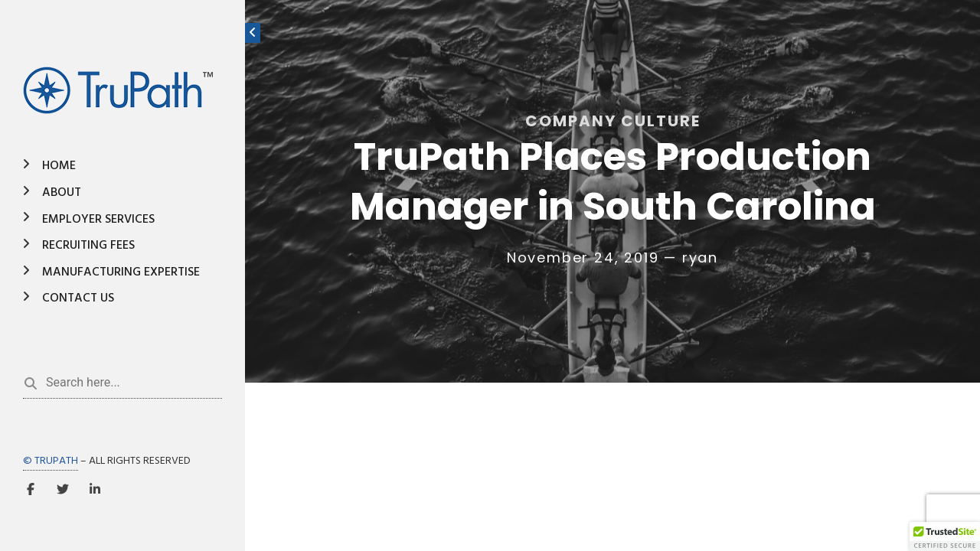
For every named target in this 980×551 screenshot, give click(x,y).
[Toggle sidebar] (253, 33)
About (62, 193)
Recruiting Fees (88, 246)
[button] (945, 536)
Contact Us (78, 298)
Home (59, 166)
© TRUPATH (51, 461)
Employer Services (98, 220)
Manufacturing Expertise (121, 272)
